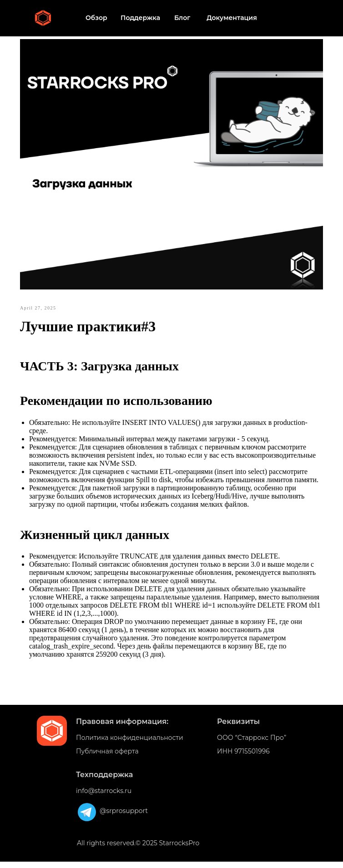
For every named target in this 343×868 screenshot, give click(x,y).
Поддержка (140, 18)
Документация (232, 18)
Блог (182, 18)
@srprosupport (124, 817)
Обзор (96, 18)
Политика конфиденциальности (130, 744)
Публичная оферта (107, 758)
